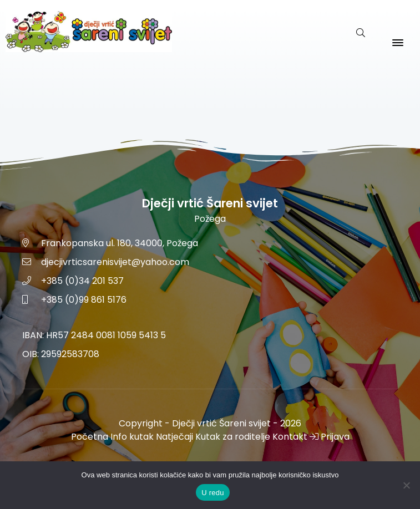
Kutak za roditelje (233, 437)
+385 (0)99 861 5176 (84, 300)
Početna (90, 437)
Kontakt (290, 437)
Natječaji (174, 437)
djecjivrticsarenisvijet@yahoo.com (115, 262)
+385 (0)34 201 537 (82, 281)
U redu (213, 493)
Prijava (330, 437)
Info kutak (132, 437)
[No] (406, 485)
